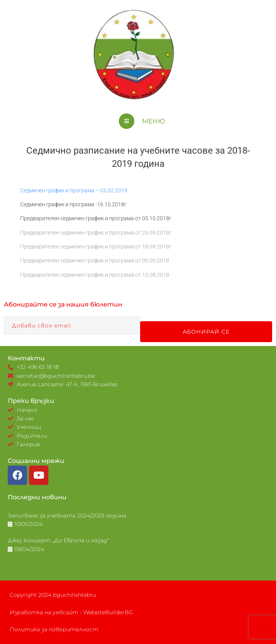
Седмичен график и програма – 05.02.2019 (74, 190)
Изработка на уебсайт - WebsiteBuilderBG (71, 612)
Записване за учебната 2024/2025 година (67, 516)
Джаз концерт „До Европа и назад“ (58, 540)
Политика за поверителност (54, 629)
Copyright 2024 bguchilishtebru (53, 595)
